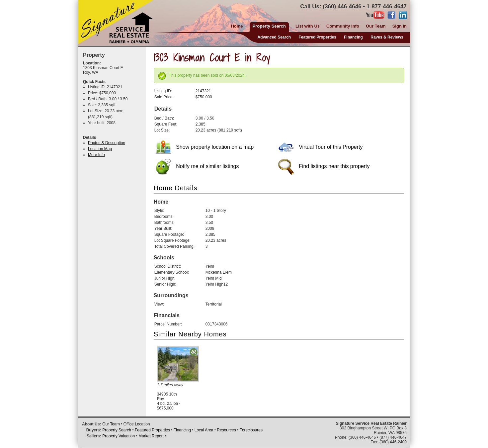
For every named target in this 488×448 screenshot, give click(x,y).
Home (237, 26)
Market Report (151, 436)
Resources (226, 430)
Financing (353, 37)
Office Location (137, 424)
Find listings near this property (324, 166)
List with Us (308, 26)
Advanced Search (274, 37)
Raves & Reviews (387, 37)
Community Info (343, 26)
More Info (96, 155)
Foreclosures (251, 430)
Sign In (400, 26)
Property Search (117, 430)
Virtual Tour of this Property (321, 147)
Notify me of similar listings (197, 166)
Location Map (100, 149)
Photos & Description (107, 143)
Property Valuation (119, 436)
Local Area (204, 430)
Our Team (376, 26)
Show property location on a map (204, 147)
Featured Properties (318, 37)
